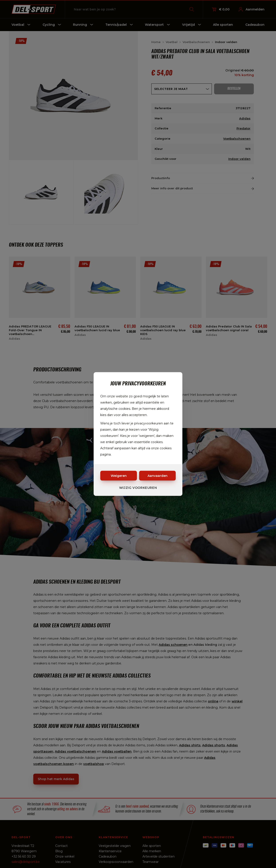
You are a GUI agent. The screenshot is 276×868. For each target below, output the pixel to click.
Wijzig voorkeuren (138, 488)
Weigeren (119, 476)
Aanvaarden (158, 476)
